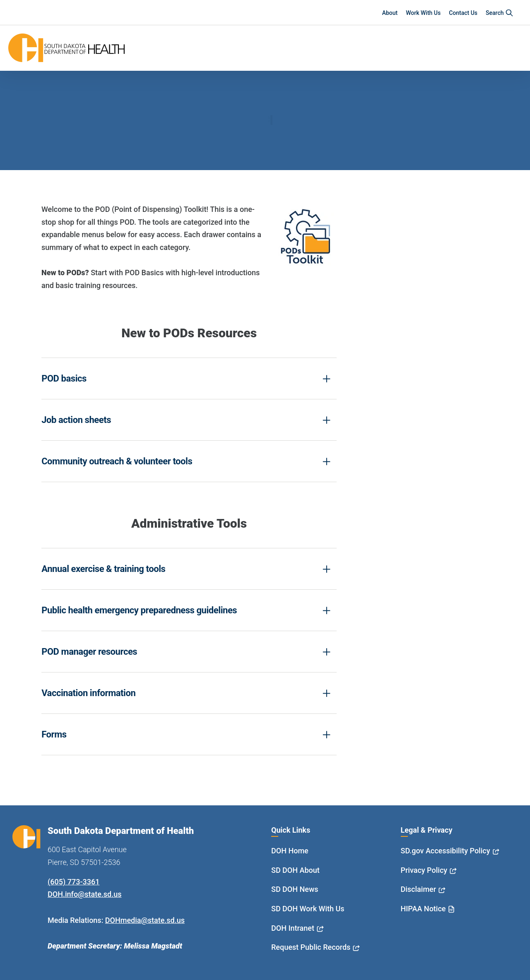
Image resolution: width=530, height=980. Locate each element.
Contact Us (463, 13)
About (390, 13)
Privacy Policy (424, 870)
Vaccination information (88, 693)
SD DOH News (295, 889)
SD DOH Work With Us (308, 909)
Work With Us (423, 13)
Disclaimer (419, 889)
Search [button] (500, 13)
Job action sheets (76, 420)
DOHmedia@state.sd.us (145, 920)
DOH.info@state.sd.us (85, 894)
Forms (54, 734)
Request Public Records (311, 947)
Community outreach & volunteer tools (117, 461)
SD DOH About (295, 870)
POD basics (64, 378)
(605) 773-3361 (73, 882)
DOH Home (290, 851)
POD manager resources (89, 652)
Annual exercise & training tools (103, 569)
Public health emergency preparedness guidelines (139, 610)
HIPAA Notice (423, 909)
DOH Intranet (293, 928)
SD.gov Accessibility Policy (446, 851)
